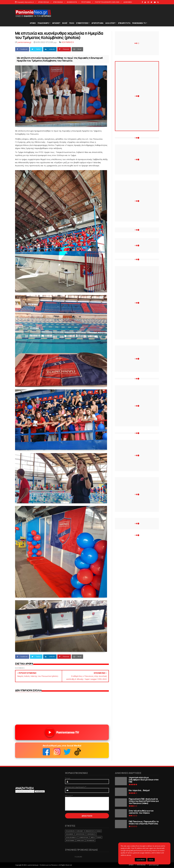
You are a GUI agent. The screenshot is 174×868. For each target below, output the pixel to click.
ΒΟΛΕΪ (65, 23)
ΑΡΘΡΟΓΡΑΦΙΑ (97, 23)
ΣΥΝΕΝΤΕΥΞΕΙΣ (82, 23)
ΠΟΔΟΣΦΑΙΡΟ (43, 23)
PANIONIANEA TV (139, 23)
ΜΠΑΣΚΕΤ (56, 23)
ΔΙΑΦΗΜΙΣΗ (128, 2)
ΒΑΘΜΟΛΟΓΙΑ (72, 2)
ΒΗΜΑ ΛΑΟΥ (80, 840)
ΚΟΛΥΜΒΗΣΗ (68, 42)
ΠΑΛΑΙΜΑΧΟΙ (90, 840)
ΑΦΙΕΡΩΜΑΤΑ (91, 834)
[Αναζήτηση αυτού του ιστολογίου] (25, 791)
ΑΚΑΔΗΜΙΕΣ (70, 834)
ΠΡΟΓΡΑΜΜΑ (86, 2)
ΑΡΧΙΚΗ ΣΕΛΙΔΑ (44, 2)
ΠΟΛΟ (72, 23)
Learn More (141, 860)
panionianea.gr (154, 865)
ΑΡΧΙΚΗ (33, 23)
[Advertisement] (115, 13)
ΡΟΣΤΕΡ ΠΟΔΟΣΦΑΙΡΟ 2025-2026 (107, 2)
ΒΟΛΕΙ (99, 831)
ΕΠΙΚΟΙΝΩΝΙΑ (58, 2)
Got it (151, 860)
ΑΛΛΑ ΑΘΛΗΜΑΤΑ (71, 837)
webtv (93, 837)
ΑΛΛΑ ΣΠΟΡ (110, 23)
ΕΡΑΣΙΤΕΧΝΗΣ (70, 840)
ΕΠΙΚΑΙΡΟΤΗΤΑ (124, 23)
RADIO (99, 837)
